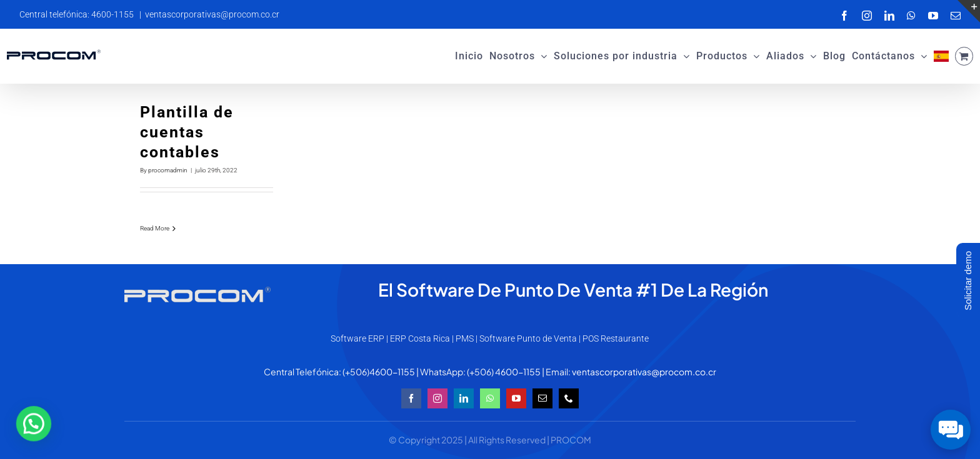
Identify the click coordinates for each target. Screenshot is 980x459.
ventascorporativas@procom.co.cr (212, 14)
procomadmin (168, 170)
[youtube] (516, 398)
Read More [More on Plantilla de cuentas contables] (155, 228)
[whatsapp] (490, 398)
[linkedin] (464, 398)
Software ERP (357, 338)
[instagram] (437, 398)
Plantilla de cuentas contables (187, 132)
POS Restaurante (616, 338)
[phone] (569, 398)
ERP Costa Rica (420, 338)
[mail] (542, 398)
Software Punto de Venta (528, 338)
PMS (465, 338)
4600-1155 (392, 372)
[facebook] (411, 398)
